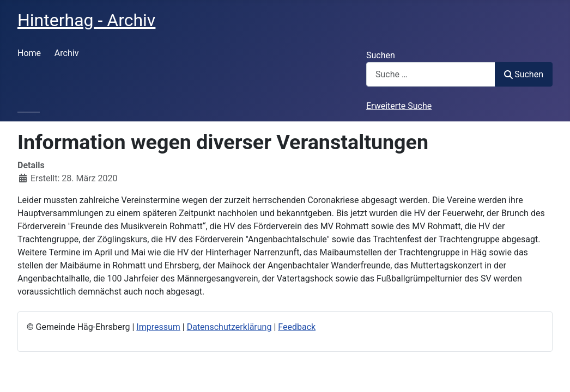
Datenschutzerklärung (229, 327)
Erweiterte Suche (399, 106)
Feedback (297, 327)
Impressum (158, 327)
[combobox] (431, 74)
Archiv (67, 53)
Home (29, 53)
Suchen (381, 55)
